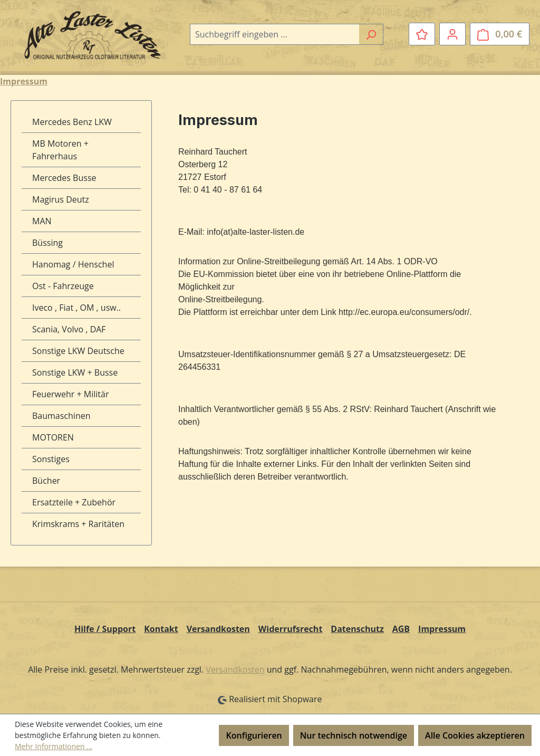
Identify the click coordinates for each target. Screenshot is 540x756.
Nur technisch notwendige (354, 735)
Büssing (47, 243)
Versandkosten (218, 629)
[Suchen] (371, 34)
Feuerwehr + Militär (70, 394)
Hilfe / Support (105, 629)
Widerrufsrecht (291, 629)
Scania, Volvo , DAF (69, 329)
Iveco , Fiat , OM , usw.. (76, 308)
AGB (401, 629)
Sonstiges (51, 459)
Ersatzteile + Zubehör (74, 502)
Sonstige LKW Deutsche (78, 351)
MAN (42, 221)
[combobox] (274, 34)
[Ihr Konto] (452, 34)
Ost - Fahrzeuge (63, 286)
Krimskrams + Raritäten (78, 524)
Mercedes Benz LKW (72, 122)
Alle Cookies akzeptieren (475, 735)
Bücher (46, 481)
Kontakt (161, 629)
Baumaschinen (61, 416)
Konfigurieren (254, 735)
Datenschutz (357, 629)
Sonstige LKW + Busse (75, 372)
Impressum (442, 629)
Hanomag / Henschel (73, 264)
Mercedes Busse (64, 178)
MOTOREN (53, 437)
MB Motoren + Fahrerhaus (60, 150)
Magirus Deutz (61, 199)
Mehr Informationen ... (54, 746)
